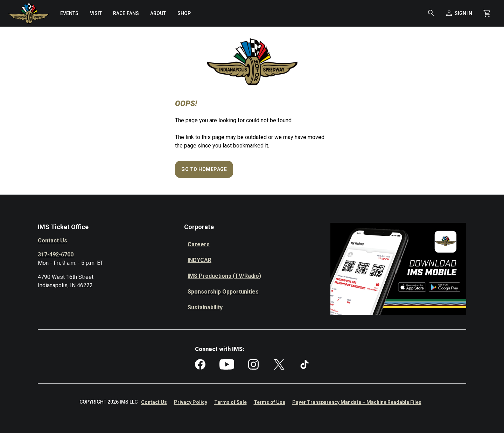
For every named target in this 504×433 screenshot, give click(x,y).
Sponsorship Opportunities (223, 292)
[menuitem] (69, 13)
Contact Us (52, 240)
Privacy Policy (191, 402)
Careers (199, 244)
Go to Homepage (204, 169)
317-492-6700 (56, 255)
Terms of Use (269, 402)
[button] (431, 13)
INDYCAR (199, 260)
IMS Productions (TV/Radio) (224, 276)
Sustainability (205, 307)
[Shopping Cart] (487, 13)
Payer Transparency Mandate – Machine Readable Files (357, 402)
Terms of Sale (230, 402)
